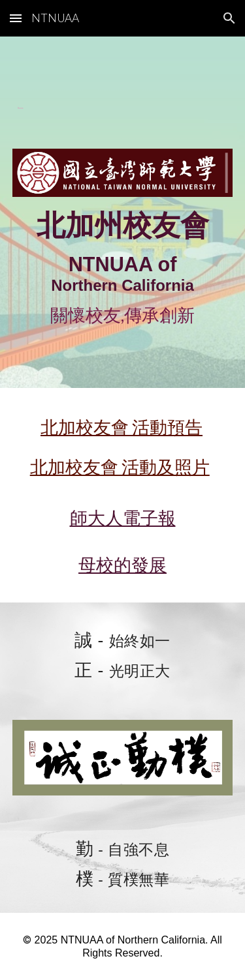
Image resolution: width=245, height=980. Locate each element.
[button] (16, 18)
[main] (123, 103)
